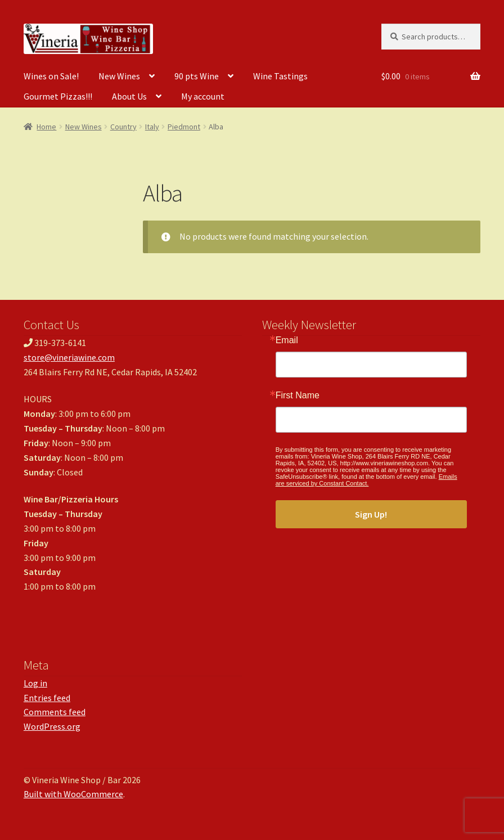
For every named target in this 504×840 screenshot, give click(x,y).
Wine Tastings (280, 76)
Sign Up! (371, 514)
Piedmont (184, 127)
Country (123, 127)
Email (287, 340)
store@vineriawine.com (69, 357)
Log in (35, 683)
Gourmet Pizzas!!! (58, 96)
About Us (129, 96)
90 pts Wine (197, 76)
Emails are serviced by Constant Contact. (366, 480)
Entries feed (47, 698)
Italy (152, 127)
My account (203, 96)
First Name (298, 396)
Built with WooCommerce (73, 794)
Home (46, 127)
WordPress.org (52, 726)
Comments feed (55, 712)
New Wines (119, 76)
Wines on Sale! (51, 76)
